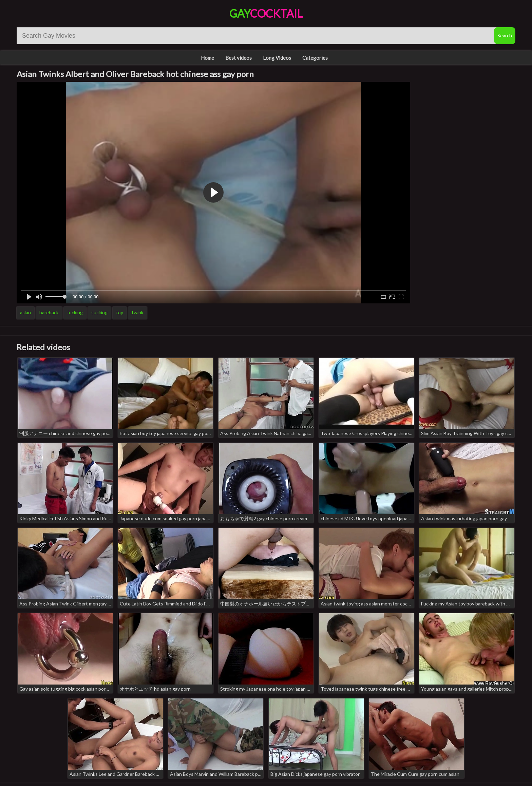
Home (207, 58)
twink (138, 312)
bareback (49, 312)
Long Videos (277, 58)
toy (120, 312)
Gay (266, 13)
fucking (75, 312)
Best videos (239, 58)
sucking (99, 312)
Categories (315, 58)
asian (25, 312)
